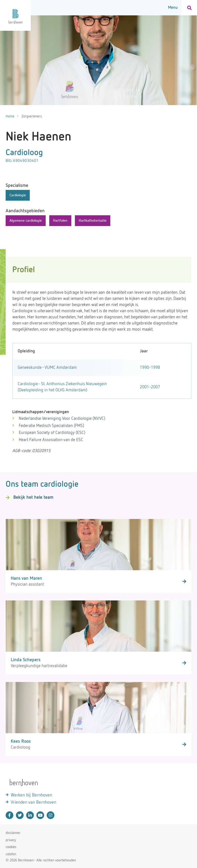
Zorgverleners (32, 116)
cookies (11, 847)
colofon (11, 854)
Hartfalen (60, 221)
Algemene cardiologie (26, 221)
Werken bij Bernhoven (31, 795)
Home (10, 116)
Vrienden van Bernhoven (33, 802)
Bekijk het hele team (33, 497)
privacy (11, 840)
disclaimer (13, 833)
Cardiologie (18, 195)
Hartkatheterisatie (93, 221)
